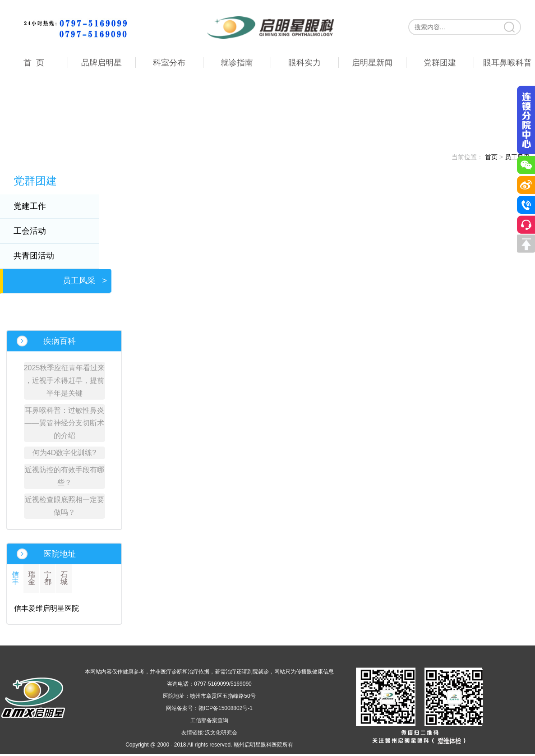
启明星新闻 (372, 63)
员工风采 (85, 281)
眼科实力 (304, 63)
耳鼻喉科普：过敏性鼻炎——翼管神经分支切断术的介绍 (65, 423)
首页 (491, 157)
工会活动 (36, 231)
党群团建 (440, 63)
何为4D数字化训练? (64, 453)
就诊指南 (237, 63)
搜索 (510, 27)
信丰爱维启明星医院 (46, 608)
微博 (526, 185)
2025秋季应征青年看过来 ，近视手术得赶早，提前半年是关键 (65, 380)
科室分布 (169, 63)
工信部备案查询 (209, 720)
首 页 (34, 63)
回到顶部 (526, 244)
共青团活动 (40, 256)
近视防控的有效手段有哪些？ (65, 476)
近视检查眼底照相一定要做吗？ (65, 506)
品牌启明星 (101, 63)
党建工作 (36, 206)
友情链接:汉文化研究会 (209, 733)
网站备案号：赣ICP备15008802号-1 (209, 708)
